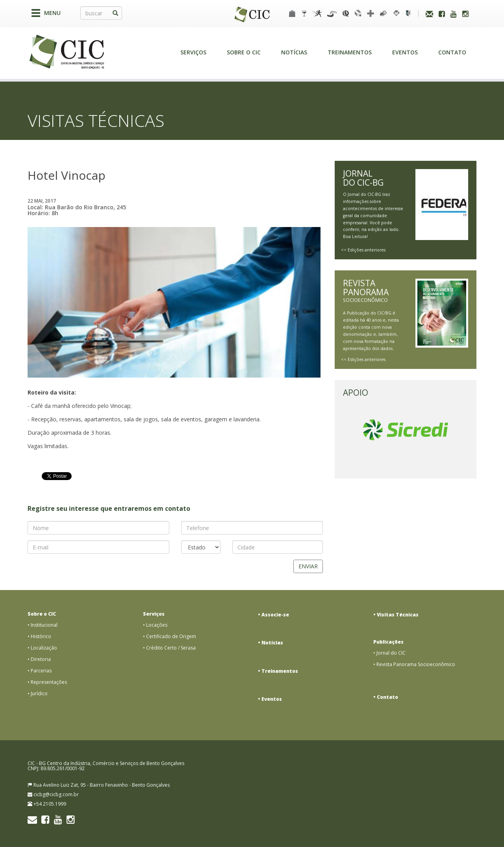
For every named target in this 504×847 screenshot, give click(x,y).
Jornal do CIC (391, 653)
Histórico (41, 636)
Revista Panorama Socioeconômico (416, 664)
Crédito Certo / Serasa (171, 648)
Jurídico (39, 693)
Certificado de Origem (171, 636)
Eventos (405, 52)
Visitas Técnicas (398, 615)
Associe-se (275, 615)
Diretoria (41, 659)
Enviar (308, 566)
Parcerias (41, 671)
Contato (452, 52)
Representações (49, 682)
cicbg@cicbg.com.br (56, 794)
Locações (157, 625)
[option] (406, 430)
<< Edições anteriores (363, 250)
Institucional (44, 625)
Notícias (294, 52)
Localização (44, 648)
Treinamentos (350, 52)
